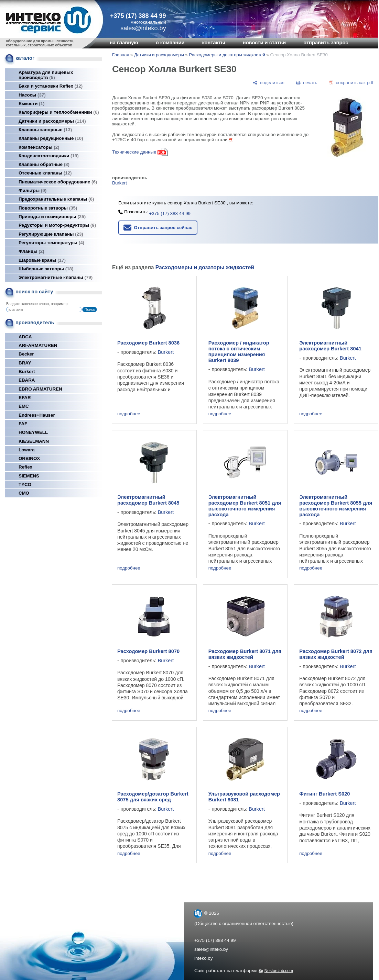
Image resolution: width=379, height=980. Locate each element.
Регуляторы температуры (51, 243)
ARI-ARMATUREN (38, 345)
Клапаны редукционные (51, 138)
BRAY (25, 363)
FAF (23, 424)
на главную (124, 43)
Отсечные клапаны (45, 173)
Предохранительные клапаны (56, 199)
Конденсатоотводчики (49, 156)
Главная (121, 55)
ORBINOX (29, 458)
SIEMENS (29, 476)
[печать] (307, 83)
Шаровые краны (42, 260)
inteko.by (203, 958)
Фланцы (31, 251)
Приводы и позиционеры (52, 217)
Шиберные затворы (46, 269)
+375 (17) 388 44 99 (138, 16)
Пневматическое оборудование (58, 182)
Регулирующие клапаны (51, 234)
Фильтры (33, 190)
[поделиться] (269, 83)
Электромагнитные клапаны (56, 277)
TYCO (25, 485)
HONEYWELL (33, 432)
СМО (24, 493)
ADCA (25, 337)
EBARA (27, 380)
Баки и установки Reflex (51, 86)
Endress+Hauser (37, 415)
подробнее (129, 414)
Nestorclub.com (279, 971)
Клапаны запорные (45, 130)
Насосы (32, 95)
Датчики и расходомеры (52, 121)
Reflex (25, 467)
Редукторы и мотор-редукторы (57, 225)
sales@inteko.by (211, 949)
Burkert (27, 371)
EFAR (25, 398)
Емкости (31, 104)
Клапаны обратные (44, 164)
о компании (170, 43)
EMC (24, 406)
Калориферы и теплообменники (59, 112)
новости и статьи (264, 43)
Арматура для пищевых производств (46, 75)
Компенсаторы (39, 147)
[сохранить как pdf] (351, 83)
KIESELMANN (34, 441)
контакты (213, 43)
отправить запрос (326, 43)
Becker (26, 354)
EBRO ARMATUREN (40, 389)
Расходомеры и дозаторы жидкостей (227, 55)
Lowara (27, 450)
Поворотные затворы (48, 208)
